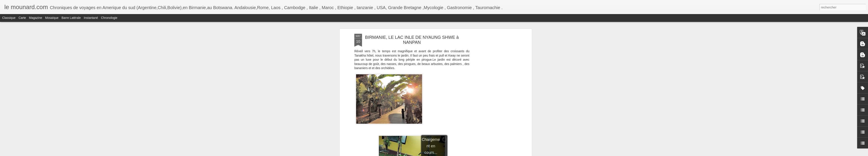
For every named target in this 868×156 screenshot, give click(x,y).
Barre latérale (71, 18)
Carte (22, 18)
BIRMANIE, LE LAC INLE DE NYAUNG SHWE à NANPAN (412, 40)
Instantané (91, 18)
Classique (9, 18)
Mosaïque (52, 18)
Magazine (36, 18)
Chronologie (109, 18)
